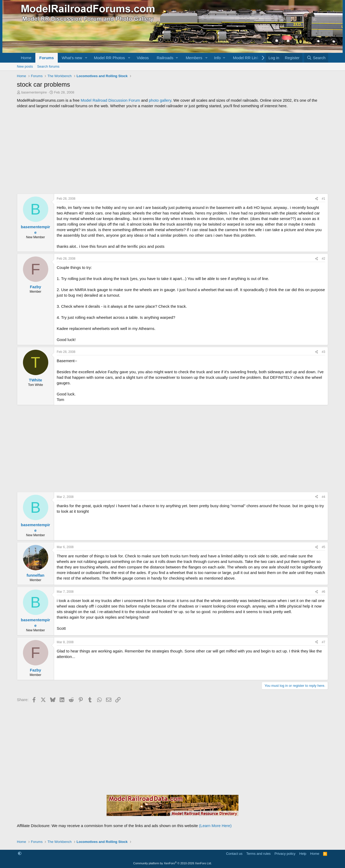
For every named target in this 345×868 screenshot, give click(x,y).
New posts (25, 66)
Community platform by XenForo (172, 863)
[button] (86, 58)
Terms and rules (258, 854)
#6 (324, 592)
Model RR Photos (109, 58)
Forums (47, 58)
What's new (72, 58)
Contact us (234, 854)
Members (194, 58)
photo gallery (160, 100)
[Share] (317, 199)
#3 (324, 352)
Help (303, 854)
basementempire (34, 92)
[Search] (316, 58)
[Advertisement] (172, 151)
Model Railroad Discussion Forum (110, 100)
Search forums (48, 66)
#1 (324, 199)
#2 (324, 259)
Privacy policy (285, 854)
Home (26, 58)
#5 (324, 547)
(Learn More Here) (215, 826)
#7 (324, 642)
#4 (324, 497)
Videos (143, 58)
